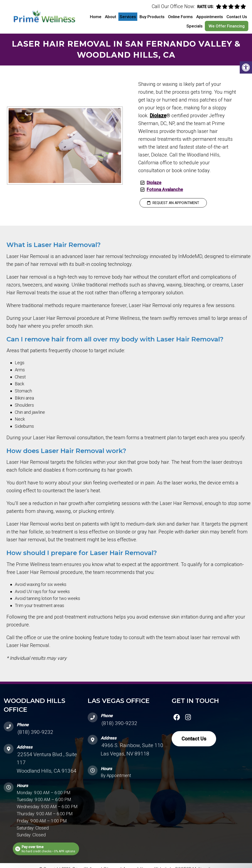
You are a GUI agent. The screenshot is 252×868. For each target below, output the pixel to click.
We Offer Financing (227, 26)
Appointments (210, 17)
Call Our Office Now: (173, 6)
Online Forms (180, 17)
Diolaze (158, 116)
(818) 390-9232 (35, 732)
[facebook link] (177, 718)
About (111, 17)
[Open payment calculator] (46, 849)
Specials (195, 26)
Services (128, 17)
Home (96, 17)
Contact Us (237, 17)
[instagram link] (188, 718)
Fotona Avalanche (165, 189)
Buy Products (152, 17)
